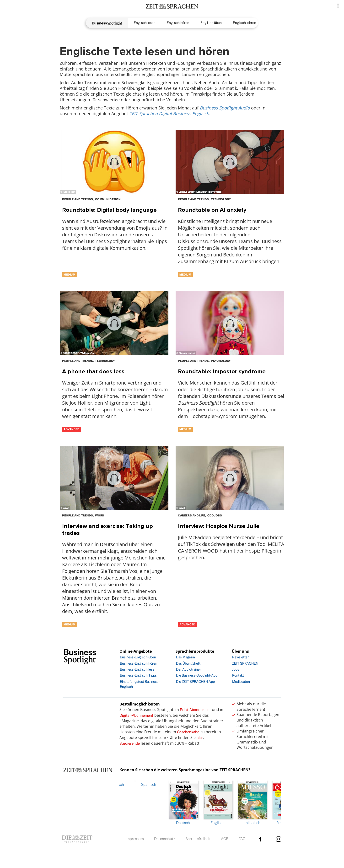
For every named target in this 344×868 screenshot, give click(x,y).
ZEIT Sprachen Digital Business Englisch (169, 114)
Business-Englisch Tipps (138, 675)
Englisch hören (178, 23)
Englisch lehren (245, 23)
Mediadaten (241, 681)
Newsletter (240, 657)
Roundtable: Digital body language (109, 210)
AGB (225, 838)
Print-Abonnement (195, 710)
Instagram (279, 838)
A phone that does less (93, 371)
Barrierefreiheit (198, 838)
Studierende (130, 743)
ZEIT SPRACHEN (245, 663)
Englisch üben (211, 23)
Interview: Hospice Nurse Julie (219, 526)
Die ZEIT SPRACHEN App (195, 681)
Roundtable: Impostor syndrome (222, 371)
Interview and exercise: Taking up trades (107, 529)
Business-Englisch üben (138, 657)
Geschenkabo (188, 732)
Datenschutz (165, 838)
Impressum (135, 838)
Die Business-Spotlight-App (197, 675)
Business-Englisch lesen (138, 669)
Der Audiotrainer (188, 669)
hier (200, 738)
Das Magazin (185, 657)
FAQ (242, 838)
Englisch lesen (145, 23)
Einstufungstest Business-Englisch (140, 684)
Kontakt (238, 675)
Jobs (236, 669)
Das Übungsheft (188, 663)
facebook (260, 838)
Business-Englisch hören (139, 663)
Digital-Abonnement (136, 715)
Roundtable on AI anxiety (212, 210)
